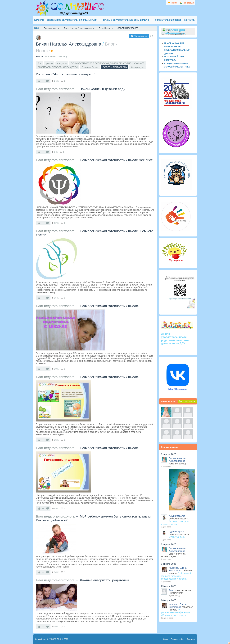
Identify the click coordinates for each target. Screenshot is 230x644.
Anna (172, 590)
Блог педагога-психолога (55, 89)
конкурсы (62, 63)
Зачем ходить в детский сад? (103, 89)
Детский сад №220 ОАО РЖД (48, 639)
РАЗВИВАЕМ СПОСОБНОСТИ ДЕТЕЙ (58, 67)
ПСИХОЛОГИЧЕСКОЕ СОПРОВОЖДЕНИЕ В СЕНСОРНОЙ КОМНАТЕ (108, 63)
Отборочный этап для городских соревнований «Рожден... (176, 576)
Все (40, 63)
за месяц (62, 57)
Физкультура (138, 67)
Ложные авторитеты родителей (104, 580)
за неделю (50, 57)
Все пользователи (187, 401)
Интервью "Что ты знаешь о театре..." (66, 74)
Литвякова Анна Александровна (177, 460)
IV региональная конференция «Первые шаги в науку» (176, 612)
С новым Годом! (90, 67)
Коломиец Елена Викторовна (178, 569)
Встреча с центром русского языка (175, 523)
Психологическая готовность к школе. (109, 306)
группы (49, 63)
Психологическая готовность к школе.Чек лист (116, 160)
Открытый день (177, 537)
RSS (52, 51)
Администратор (177, 516)
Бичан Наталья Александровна (69, 44)
